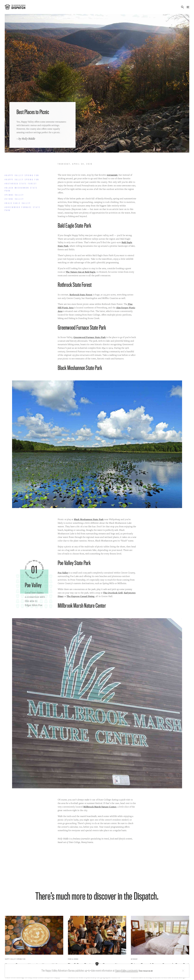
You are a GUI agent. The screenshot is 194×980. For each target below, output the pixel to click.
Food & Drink (73, 959)
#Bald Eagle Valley (18, 203)
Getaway (134, 959)
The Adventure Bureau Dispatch (15, 7)
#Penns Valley (14, 195)
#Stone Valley (14, 199)
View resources (145, 971)
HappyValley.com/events (127, 971)
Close (183, 971)
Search (182, 7)
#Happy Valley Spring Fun (22, 175)
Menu (188, 7)
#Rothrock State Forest (21, 184)
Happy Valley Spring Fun (15, 959)
